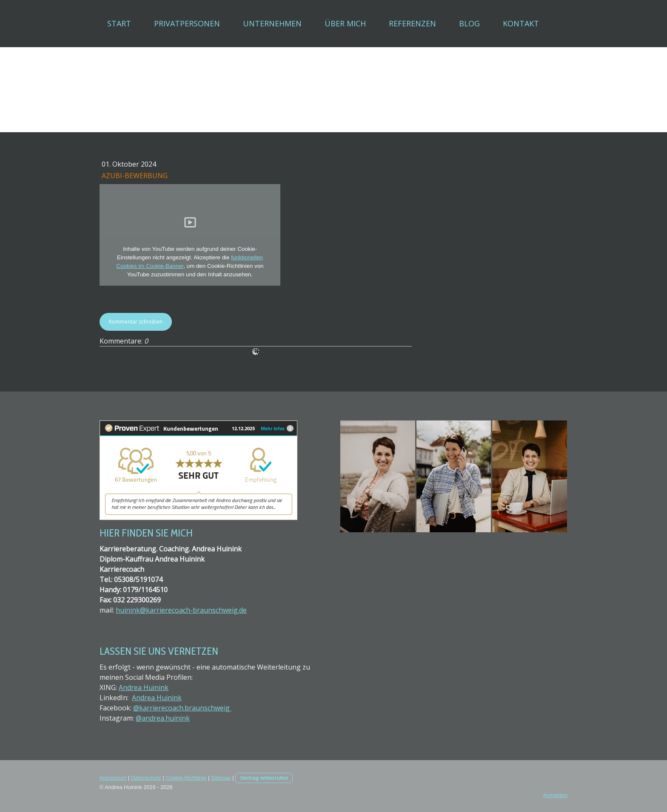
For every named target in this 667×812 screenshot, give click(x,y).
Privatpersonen (187, 23)
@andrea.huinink (163, 718)
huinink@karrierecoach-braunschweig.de (181, 610)
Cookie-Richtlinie (186, 778)
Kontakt (521, 23)
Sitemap (221, 778)
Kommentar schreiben (136, 322)
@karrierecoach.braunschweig (182, 708)
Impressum (113, 778)
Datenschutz (146, 778)
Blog (469, 23)
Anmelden (555, 795)
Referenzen (412, 23)
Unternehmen (272, 23)
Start (119, 23)
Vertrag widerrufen (264, 778)
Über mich (345, 23)
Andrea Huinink (144, 687)
